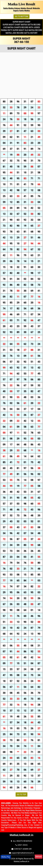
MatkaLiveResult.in (21, 861)
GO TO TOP (22, 794)
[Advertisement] (21, 76)
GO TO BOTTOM (21, 16)
